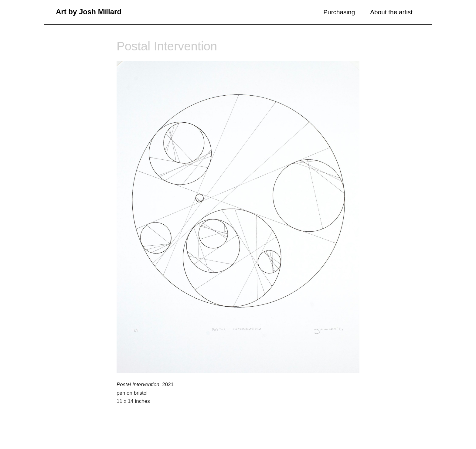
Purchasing (339, 12)
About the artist (391, 12)
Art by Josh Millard (89, 12)
